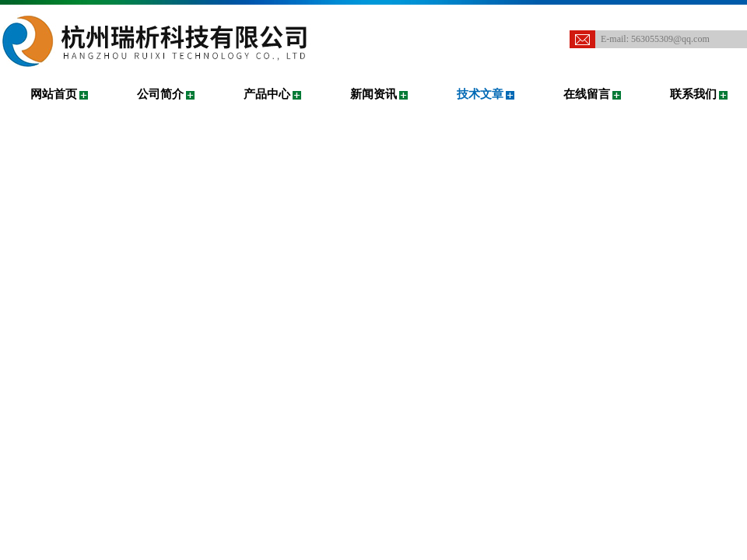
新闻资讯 (373, 94)
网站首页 (54, 94)
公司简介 (160, 94)
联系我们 (693, 94)
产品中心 (267, 94)
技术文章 (480, 94)
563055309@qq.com (670, 39)
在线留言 (587, 94)
